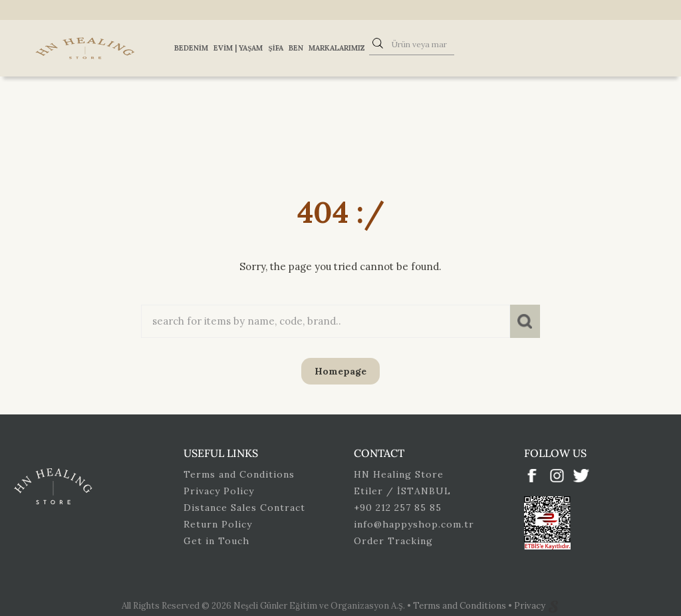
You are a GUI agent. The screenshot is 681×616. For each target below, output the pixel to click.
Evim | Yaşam (238, 48)
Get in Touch (216, 541)
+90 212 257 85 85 (398, 508)
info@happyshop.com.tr (414, 524)
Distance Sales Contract (244, 508)
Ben (296, 48)
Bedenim (191, 48)
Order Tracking (393, 541)
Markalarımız (337, 48)
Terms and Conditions (239, 474)
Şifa (275, 48)
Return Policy (218, 524)
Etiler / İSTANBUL (402, 491)
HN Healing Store (399, 474)
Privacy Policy (219, 491)
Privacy (531, 606)
